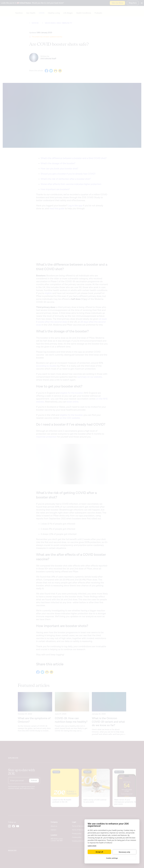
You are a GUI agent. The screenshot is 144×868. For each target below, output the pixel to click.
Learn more (92, 846)
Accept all (99, 852)
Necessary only (124, 852)
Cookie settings (112, 858)
